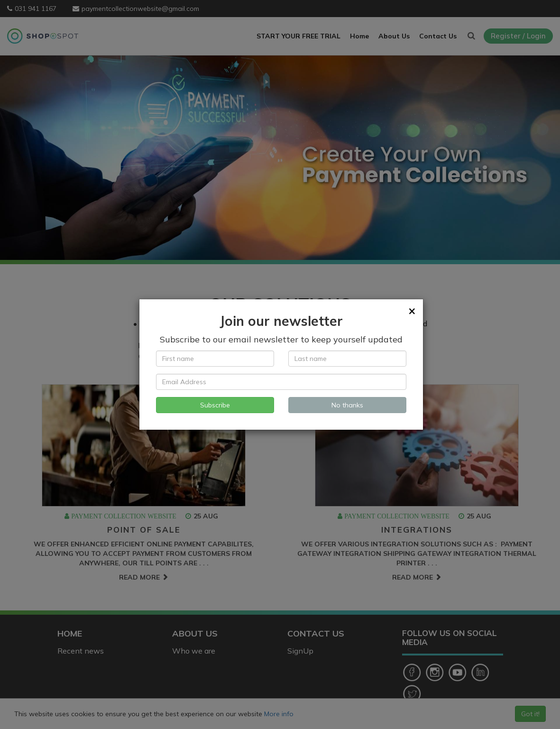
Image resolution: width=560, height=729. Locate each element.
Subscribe (215, 405)
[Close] (412, 311)
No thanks (347, 405)
